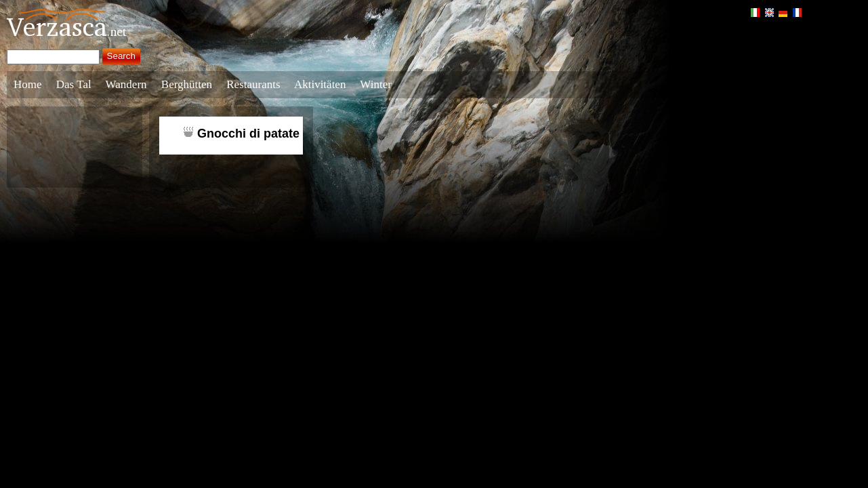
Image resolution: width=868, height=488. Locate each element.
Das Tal (74, 84)
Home (28, 84)
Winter (376, 84)
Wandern (126, 84)
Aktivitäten (320, 84)
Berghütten (187, 84)
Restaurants (253, 84)
